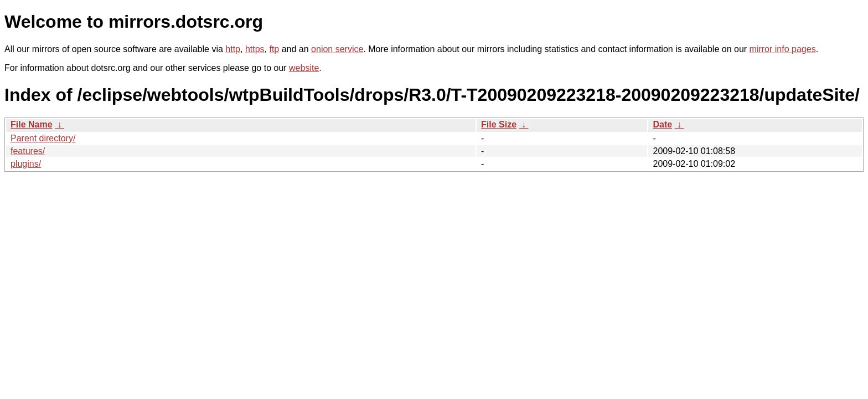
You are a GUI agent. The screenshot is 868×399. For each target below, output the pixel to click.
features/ (28, 151)
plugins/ (26, 164)
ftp (274, 49)
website (304, 68)
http (233, 49)
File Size (499, 124)
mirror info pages (783, 49)
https (255, 49)
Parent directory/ (43, 138)
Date (662, 124)
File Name (32, 124)
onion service (337, 49)
